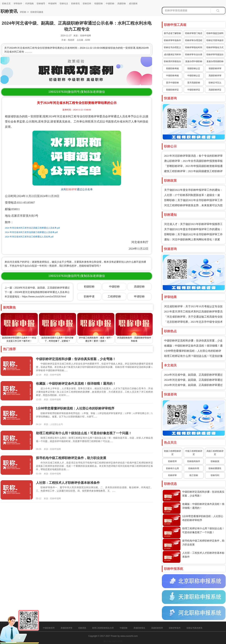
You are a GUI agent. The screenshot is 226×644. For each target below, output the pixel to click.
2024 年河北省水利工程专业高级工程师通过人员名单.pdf (31, 232)
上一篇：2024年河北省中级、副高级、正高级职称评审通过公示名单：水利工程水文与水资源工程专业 (61, 288)
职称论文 (64, 4)
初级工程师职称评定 (172, 453)
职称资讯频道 (36, 12)
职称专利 (215, 475)
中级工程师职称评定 (194, 453)
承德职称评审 (66, 628)
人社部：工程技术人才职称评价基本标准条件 (68, 483)
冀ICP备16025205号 (113, 641)
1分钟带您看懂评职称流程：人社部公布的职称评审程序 (75, 408)
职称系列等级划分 (172, 61)
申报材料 (52, 4)
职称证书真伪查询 (194, 628)
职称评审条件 (175, 628)
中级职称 (110, 4)
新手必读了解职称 (172, 33)
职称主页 (6, 4)
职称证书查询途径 (215, 40)
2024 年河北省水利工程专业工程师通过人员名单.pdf (29, 237)
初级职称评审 (215, 69)
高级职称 (122, 4)
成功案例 (133, 4)
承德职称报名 (139, 628)
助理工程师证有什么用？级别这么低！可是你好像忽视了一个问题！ (84, 433)
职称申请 (89, 296)
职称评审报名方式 (215, 47)
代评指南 (29, 4)
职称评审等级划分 (215, 55)
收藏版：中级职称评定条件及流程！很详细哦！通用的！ (76, 384)
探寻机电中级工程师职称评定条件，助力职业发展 (71, 458)
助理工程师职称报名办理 (103, 628)
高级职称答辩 (157, 628)
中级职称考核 (172, 76)
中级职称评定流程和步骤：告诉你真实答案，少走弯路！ (76, 359)
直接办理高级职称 (215, 61)
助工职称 (194, 475)
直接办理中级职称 (194, 61)
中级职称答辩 (49, 628)
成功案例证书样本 (172, 55)
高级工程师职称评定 (215, 453)
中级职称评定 (194, 90)
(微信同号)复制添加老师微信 (77, 92)
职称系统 (82, 628)
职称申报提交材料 (215, 33)
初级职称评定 (172, 90)
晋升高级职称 (194, 83)
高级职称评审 (215, 76)
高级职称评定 (215, 90)
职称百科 (87, 4)
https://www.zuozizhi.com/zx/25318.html (44, 297)
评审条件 (18, 4)
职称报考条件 (194, 461)
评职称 (23, 12)
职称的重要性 (215, 468)
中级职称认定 (194, 76)
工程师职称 (114, 296)
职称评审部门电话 (194, 33)
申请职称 (139, 296)
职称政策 (215, 461)
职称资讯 (76, 4)
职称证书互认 (215, 83)
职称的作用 (194, 468)
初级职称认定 (194, 69)
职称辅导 (41, 4)
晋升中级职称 (172, 83)
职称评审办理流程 (194, 40)
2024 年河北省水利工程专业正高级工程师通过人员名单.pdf (32, 228)
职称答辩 (172, 461)
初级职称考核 (172, 69)
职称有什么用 (172, 468)
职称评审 (71, 189)
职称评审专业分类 (194, 55)
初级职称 (99, 4)
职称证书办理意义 (172, 47)
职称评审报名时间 (194, 47)
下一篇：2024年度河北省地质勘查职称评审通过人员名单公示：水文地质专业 (47, 292)
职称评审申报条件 (172, 40)
